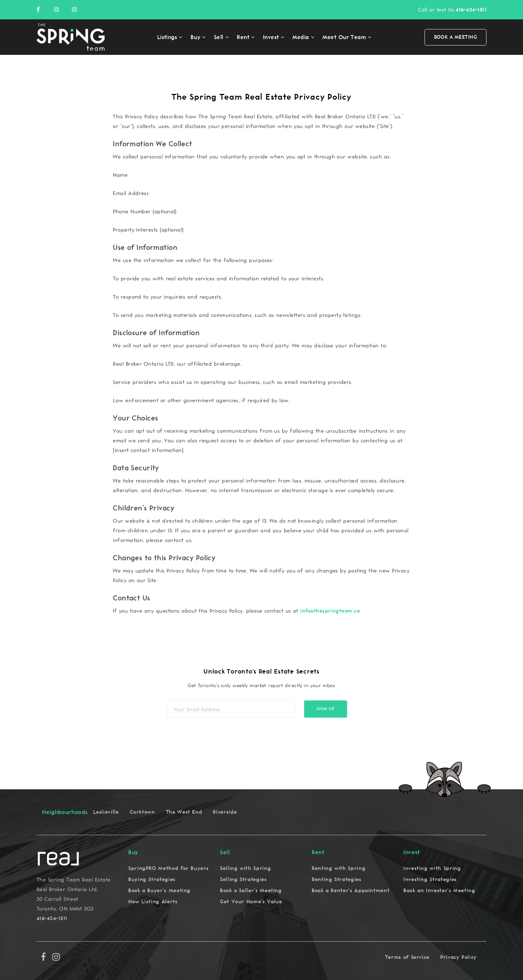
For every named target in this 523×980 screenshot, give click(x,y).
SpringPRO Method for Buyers (168, 868)
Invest (271, 37)
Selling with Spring (245, 868)
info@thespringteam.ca (330, 611)
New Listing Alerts (153, 902)
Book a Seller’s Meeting (251, 891)
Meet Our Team (344, 37)
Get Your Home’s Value (251, 902)
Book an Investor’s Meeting (439, 891)
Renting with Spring (339, 868)
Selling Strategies (243, 879)
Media (301, 37)
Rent (243, 37)
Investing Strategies (430, 879)
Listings (167, 37)
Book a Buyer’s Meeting (159, 891)
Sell (219, 37)
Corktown (142, 812)
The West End (184, 812)
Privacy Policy (459, 957)
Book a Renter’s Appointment (351, 891)
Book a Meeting (455, 37)
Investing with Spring (432, 868)
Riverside (225, 812)
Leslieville (106, 812)
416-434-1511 (471, 10)
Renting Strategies (337, 879)
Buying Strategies (152, 879)
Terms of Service (407, 957)
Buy (195, 37)
